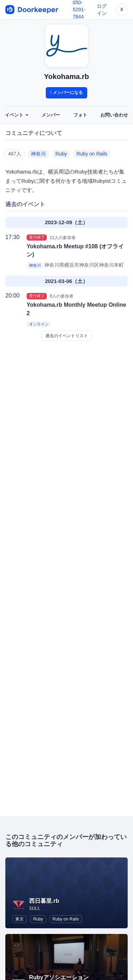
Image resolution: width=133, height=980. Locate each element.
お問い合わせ (114, 115)
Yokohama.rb (66, 77)
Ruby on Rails (92, 154)
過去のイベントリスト (67, 336)
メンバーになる (67, 92)
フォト (80, 115)
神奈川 (38, 154)
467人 (14, 154)
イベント (17, 115)
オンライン (39, 324)
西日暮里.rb (44, 901)
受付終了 (37, 237)
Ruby (61, 154)
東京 (20, 919)
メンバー (51, 115)
